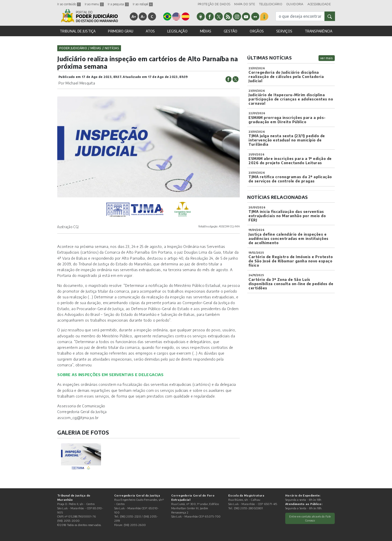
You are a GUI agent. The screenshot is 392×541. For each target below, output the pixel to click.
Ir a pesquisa (118, 4)
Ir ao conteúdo (69, 4)
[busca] (300, 16)
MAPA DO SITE (245, 4)
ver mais (327, 58)
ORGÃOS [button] (257, 31)
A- (143, 16)
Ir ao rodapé (143, 4)
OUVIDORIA (295, 4)
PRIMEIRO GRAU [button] (121, 31)
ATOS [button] (150, 31)
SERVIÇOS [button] (284, 31)
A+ (134, 16)
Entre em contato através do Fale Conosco (310, 518)
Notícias (112, 48)
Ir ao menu (94, 4)
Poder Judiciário (73, 48)
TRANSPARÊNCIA (318, 31)
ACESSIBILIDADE (319, 4)
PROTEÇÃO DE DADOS (214, 4)
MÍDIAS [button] (206, 31)
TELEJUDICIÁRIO (271, 4)
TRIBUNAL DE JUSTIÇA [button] (78, 31)
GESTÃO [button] (231, 31)
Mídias (96, 48)
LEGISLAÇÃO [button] (177, 31)
